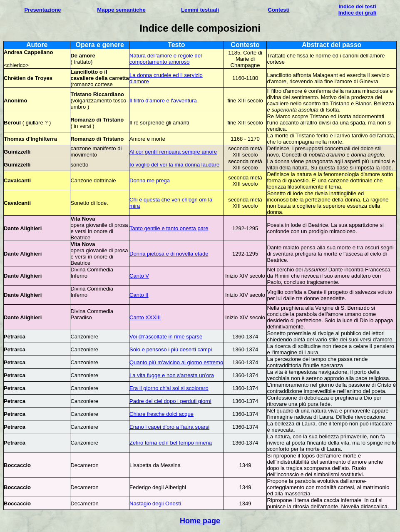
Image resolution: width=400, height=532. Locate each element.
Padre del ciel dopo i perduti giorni (170, 401)
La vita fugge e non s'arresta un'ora (172, 375)
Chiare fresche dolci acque (161, 414)
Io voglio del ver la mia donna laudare (174, 165)
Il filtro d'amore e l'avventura (163, 101)
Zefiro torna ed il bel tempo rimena (171, 443)
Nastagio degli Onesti (155, 503)
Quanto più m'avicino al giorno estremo (176, 362)
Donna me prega (150, 180)
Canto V (139, 276)
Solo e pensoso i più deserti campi (171, 349)
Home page (200, 521)
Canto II (139, 295)
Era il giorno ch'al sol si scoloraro (169, 388)
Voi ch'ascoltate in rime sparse (166, 337)
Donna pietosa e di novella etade (169, 254)
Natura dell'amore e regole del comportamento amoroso (166, 59)
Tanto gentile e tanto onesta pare (169, 228)
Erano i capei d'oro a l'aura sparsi (169, 427)
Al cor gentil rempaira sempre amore (173, 152)
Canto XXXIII (145, 317)
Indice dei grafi (358, 13)
